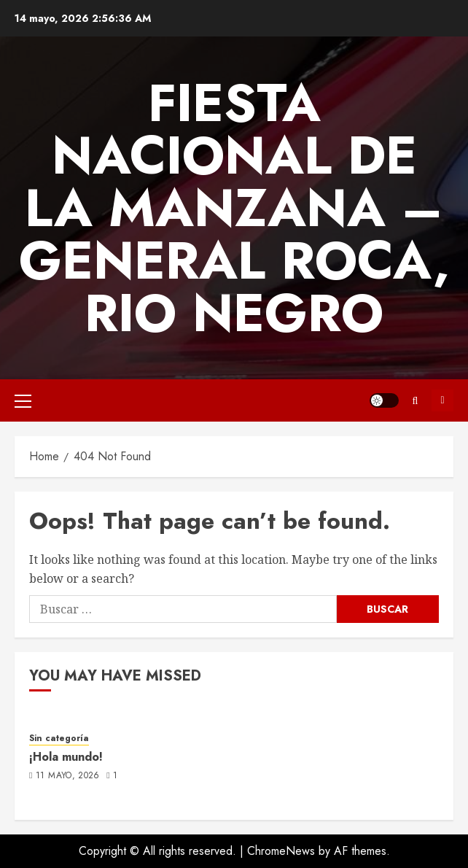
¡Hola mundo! (66, 757)
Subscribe (442, 400)
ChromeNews (281, 851)
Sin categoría (59, 739)
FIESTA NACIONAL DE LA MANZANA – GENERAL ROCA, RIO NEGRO (234, 208)
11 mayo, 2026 (68, 776)
